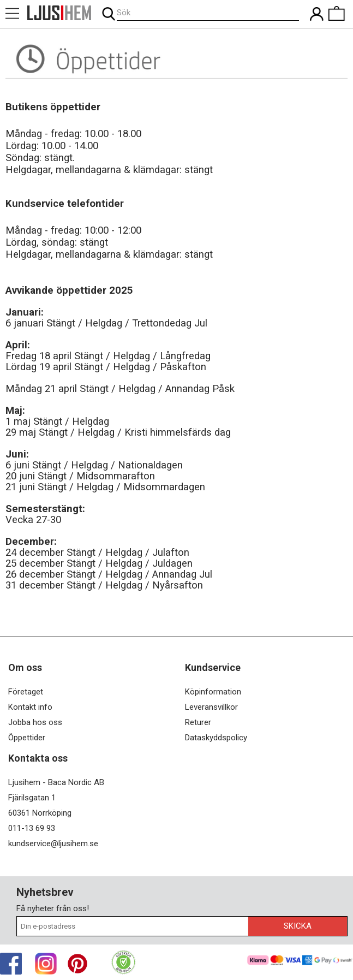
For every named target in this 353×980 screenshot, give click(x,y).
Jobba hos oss (35, 722)
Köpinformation (213, 692)
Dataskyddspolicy (216, 738)
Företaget (26, 692)
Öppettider (27, 738)
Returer (198, 722)
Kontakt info (30, 707)
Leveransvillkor (211, 707)
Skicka (298, 926)
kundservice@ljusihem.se (53, 844)
